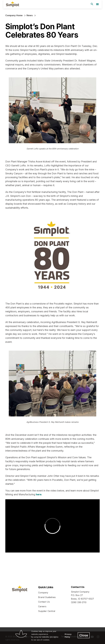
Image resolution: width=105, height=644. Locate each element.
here (39, 494)
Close (84, 635)
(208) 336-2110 (79, 602)
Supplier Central (47, 611)
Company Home (14, 15)
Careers (42, 606)
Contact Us (44, 602)
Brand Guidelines (47, 597)
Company (43, 593)
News (30, 15)
